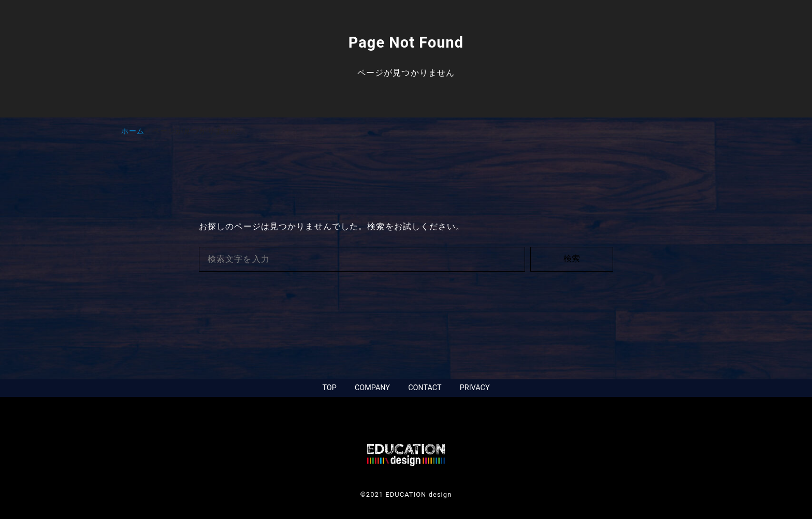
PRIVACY (475, 388)
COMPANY (372, 388)
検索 (572, 258)
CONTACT (425, 388)
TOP (329, 388)
